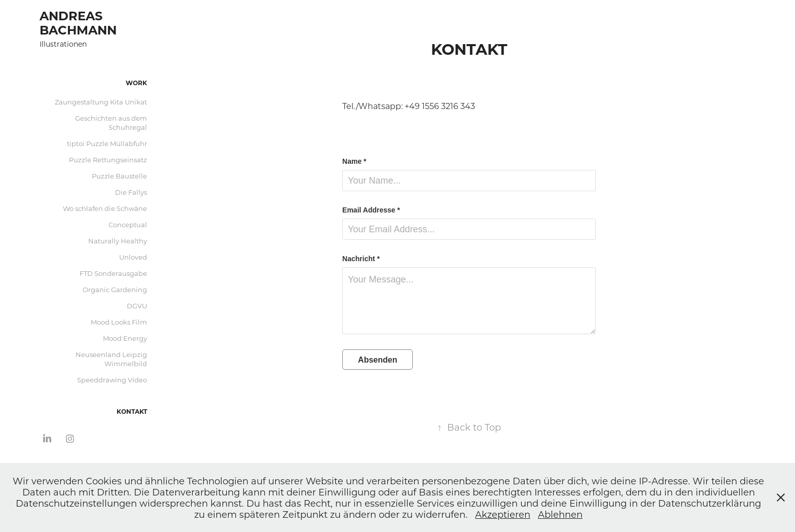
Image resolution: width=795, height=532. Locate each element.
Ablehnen (560, 514)
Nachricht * (361, 259)
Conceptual (128, 224)
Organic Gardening (115, 289)
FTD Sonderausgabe (113, 273)
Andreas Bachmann (78, 22)
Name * (354, 161)
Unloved (133, 257)
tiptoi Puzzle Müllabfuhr (107, 143)
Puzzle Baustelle (119, 176)
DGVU (137, 306)
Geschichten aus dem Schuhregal (111, 122)
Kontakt (132, 411)
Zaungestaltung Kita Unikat (101, 102)
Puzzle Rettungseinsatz (108, 159)
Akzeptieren (503, 514)
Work (136, 83)
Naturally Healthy (118, 241)
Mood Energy (125, 338)
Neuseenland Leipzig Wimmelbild (111, 359)
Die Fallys (131, 192)
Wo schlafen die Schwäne (105, 208)
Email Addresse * (371, 210)
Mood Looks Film (119, 322)
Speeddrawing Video (112, 380)
